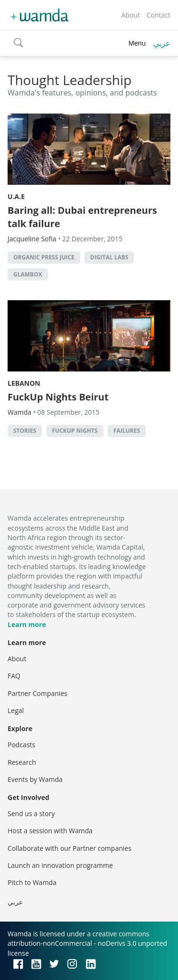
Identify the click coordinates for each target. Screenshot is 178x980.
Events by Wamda (35, 779)
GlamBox (28, 274)
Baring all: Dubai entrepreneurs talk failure (82, 217)
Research (22, 762)
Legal (16, 710)
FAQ (14, 676)
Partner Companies (37, 693)
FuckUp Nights (75, 431)
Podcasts (21, 745)
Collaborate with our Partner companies (70, 848)
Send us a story (31, 813)
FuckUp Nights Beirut (58, 397)
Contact (159, 15)
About (130, 15)
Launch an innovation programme (60, 865)
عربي (162, 43)
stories (25, 431)
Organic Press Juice (44, 257)
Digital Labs (109, 257)
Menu (137, 43)
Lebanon (24, 383)
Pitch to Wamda (32, 882)
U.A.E (16, 196)
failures (127, 431)
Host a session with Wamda (50, 831)
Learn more (27, 624)
